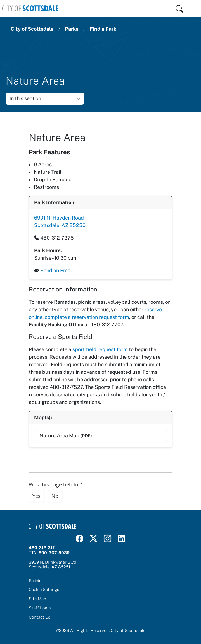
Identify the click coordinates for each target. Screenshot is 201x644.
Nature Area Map (65, 435)
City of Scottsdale (32, 29)
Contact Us (40, 616)
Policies (36, 579)
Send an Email (56, 270)
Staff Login (40, 607)
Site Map (37, 597)
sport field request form (100, 349)
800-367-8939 (54, 551)
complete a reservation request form (87, 316)
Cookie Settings (44, 588)
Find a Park (103, 29)
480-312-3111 (42, 546)
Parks (72, 29)
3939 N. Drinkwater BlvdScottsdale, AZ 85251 (53, 563)
